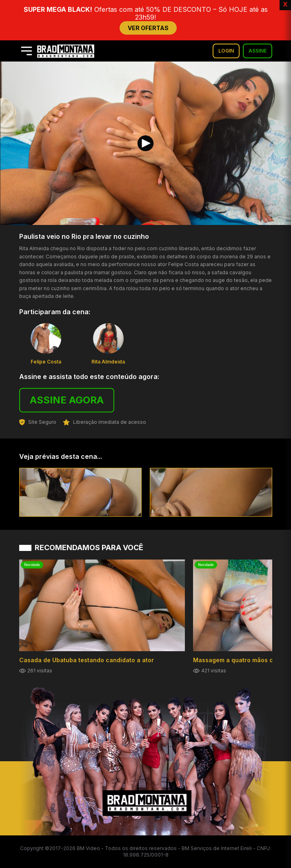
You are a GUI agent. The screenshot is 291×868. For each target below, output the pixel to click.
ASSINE (258, 51)
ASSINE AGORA (67, 400)
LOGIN (226, 51)
